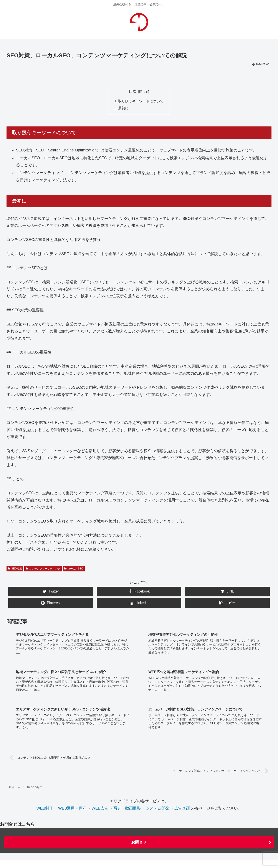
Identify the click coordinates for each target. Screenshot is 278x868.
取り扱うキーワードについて (141, 101)
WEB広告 (100, 792)
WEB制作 (45, 792)
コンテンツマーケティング (43, 569)
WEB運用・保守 (72, 792)
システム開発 (157, 792)
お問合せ (139, 826)
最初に (123, 108)
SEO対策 (15, 569)
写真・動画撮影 (127, 792)
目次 (133, 91)
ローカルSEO (74, 569)
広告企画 (182, 792)
